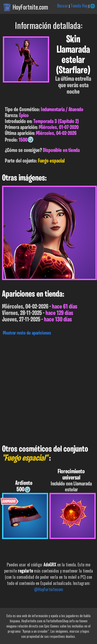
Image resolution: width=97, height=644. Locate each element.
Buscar (63, 6)
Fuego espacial (51, 161)
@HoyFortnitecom (49, 589)
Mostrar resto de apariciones (27, 333)
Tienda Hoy (79, 6)
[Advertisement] (48, 389)
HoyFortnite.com (30, 7)
